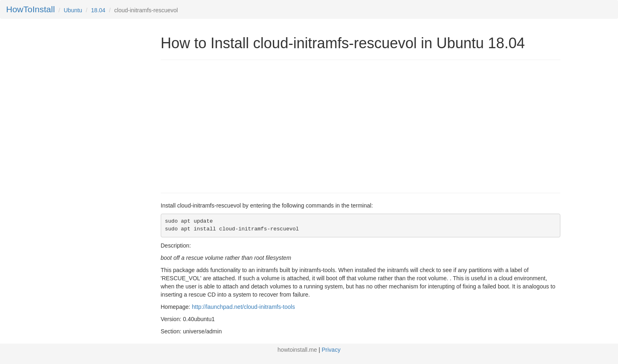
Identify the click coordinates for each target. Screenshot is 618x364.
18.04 (98, 10)
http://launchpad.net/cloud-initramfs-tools (243, 307)
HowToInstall (30, 9)
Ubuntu (73, 10)
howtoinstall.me (298, 350)
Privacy (331, 350)
